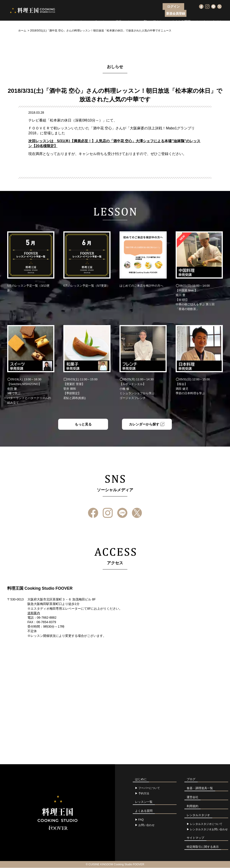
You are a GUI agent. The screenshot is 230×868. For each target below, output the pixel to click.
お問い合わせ (146, 825)
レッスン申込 (113, 15)
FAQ (141, 820)
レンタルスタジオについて (206, 824)
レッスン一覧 (137, 15)
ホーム (22, 31)
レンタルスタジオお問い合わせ (209, 830)
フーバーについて (84, 15)
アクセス (159, 15)
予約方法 (144, 794)
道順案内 (34, 613)
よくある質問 (181, 15)
